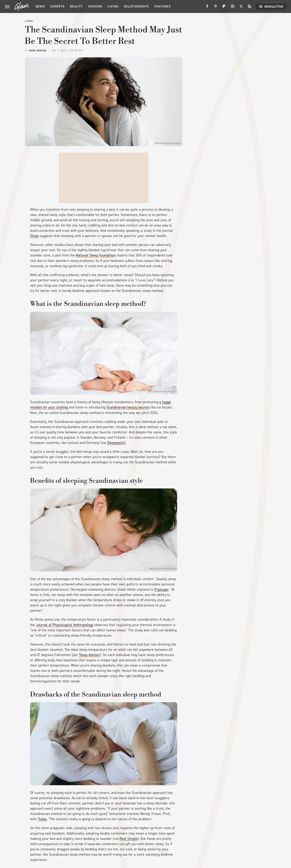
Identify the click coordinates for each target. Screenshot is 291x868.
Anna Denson (38, 51)
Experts (57, 6)
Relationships (136, 6)
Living (113, 6)
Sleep (34, 236)
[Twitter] (241, 8)
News (40, 6)
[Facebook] (207, 8)
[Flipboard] (224, 8)
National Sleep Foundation (96, 255)
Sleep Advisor (89, 655)
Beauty (76, 6)
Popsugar (161, 589)
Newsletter (271, 6)
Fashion (95, 6)
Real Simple (129, 839)
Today (42, 819)
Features (163, 6)
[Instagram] (233, 8)
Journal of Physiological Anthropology (65, 625)
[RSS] (250, 8)
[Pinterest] (216, 8)
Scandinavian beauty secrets (128, 407)
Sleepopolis (116, 443)
